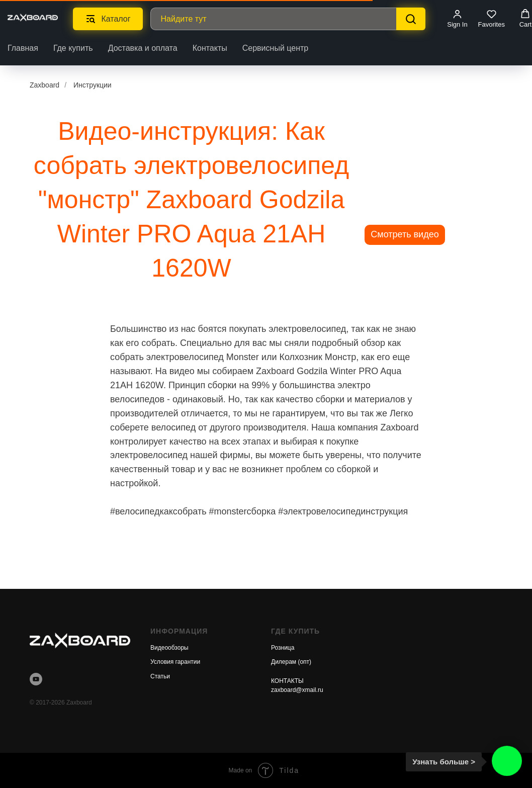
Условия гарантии (175, 662)
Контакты (210, 48)
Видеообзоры (169, 648)
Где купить (73, 48)
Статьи (160, 676)
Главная (23, 48)
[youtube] (36, 679)
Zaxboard (45, 85)
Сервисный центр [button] (275, 48)
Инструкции (93, 85)
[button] (457, 19)
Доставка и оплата (143, 48)
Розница (283, 648)
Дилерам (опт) (291, 662)
